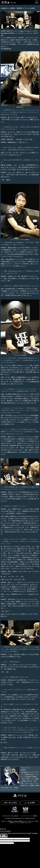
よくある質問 (30, 803)
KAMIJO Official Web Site (9, 790)
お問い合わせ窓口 (10, 803)
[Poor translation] (5, 836)
